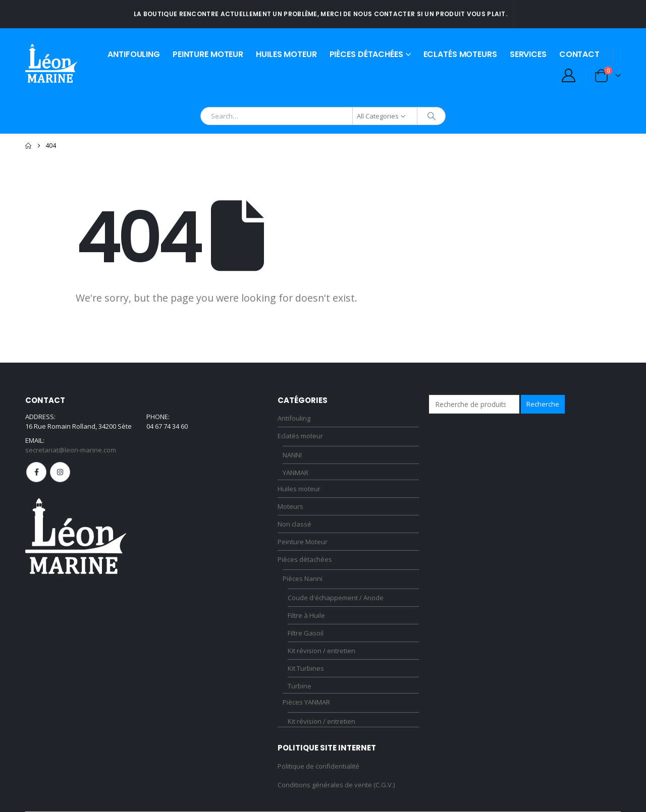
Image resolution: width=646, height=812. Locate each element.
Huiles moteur (286, 54)
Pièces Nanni (303, 578)
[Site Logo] (51, 63)
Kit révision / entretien (321, 651)
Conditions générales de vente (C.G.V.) (336, 785)
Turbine (300, 686)
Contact (579, 54)
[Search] (432, 116)
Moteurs (290, 506)
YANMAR (295, 473)
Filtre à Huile (306, 615)
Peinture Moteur (208, 54)
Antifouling (134, 54)
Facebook (36, 472)
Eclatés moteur (300, 436)
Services (528, 54)
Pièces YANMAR (306, 702)
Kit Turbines (306, 668)
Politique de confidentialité (318, 766)
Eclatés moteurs (460, 54)
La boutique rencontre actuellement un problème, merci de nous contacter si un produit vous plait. (320, 14)
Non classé (294, 524)
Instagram (60, 472)
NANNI (292, 455)
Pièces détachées (366, 54)
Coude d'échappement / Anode (336, 598)
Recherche (543, 404)
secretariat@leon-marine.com (71, 450)
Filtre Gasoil (306, 633)
